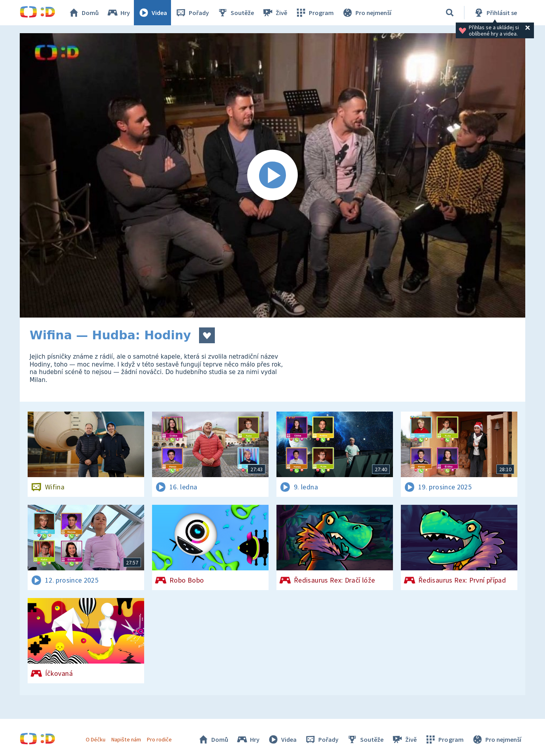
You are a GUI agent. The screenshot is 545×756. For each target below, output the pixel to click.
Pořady (192, 13)
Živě (274, 13)
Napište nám (126, 739)
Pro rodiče (159, 739)
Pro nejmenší (366, 13)
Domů (83, 13)
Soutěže (235, 13)
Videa (152, 13)
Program (314, 13)
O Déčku (96, 739)
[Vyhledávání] (450, 13)
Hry (118, 13)
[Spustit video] (272, 175)
